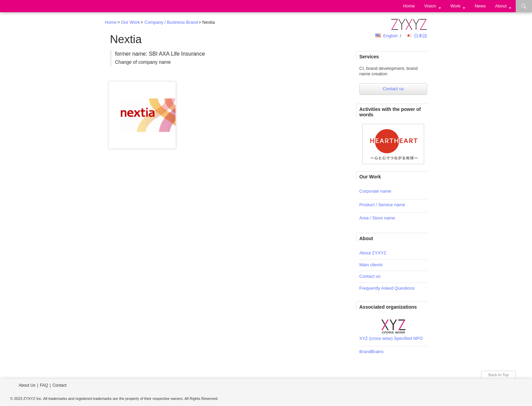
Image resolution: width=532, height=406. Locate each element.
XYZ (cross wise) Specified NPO (391, 338)
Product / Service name (382, 205)
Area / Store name (377, 218)
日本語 (421, 36)
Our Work (130, 22)
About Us (27, 385)
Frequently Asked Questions (387, 288)
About (501, 6)
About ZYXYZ (373, 253)
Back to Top (498, 375)
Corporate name (375, 191)
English (390, 36)
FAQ (44, 385)
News (480, 6)
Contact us (393, 89)
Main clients (371, 265)
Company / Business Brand (171, 22)
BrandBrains (372, 352)
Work (455, 6)
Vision (430, 6)
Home (409, 6)
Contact (60, 385)
